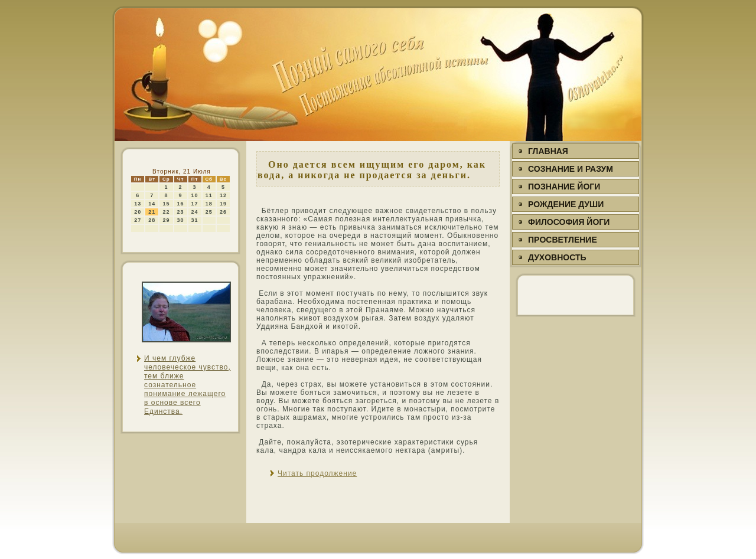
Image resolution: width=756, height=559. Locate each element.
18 (209, 204)
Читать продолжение (317, 473)
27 (138, 220)
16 (181, 204)
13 (138, 204)
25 (209, 212)
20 (138, 212)
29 (166, 220)
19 (223, 204)
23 (181, 212)
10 (195, 195)
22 (166, 212)
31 (195, 220)
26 (223, 212)
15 (166, 204)
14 (152, 204)
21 (152, 212)
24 (195, 212)
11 (209, 195)
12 (223, 195)
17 (195, 204)
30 (181, 220)
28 (152, 220)
